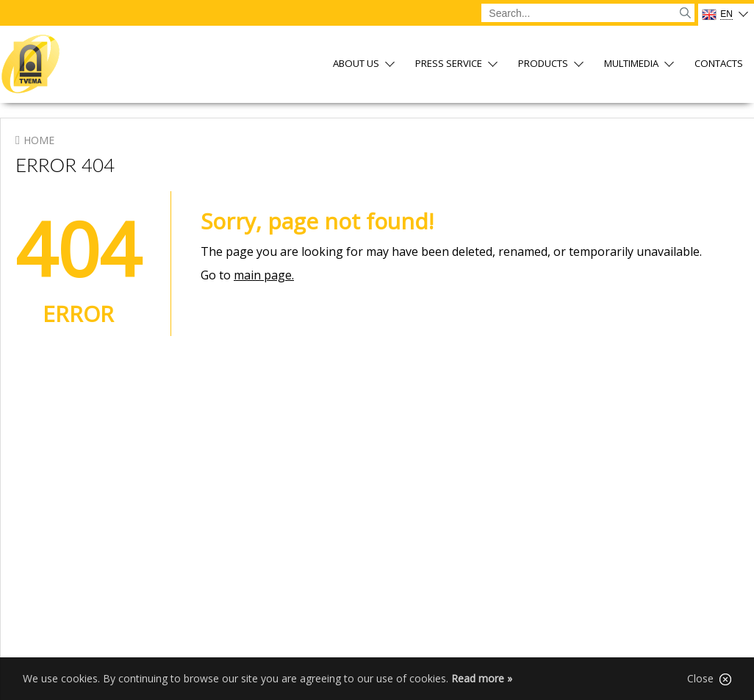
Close (709, 679)
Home (39, 140)
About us (356, 64)
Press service (449, 64)
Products (543, 64)
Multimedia (631, 64)
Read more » (482, 678)
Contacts (719, 64)
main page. (264, 275)
